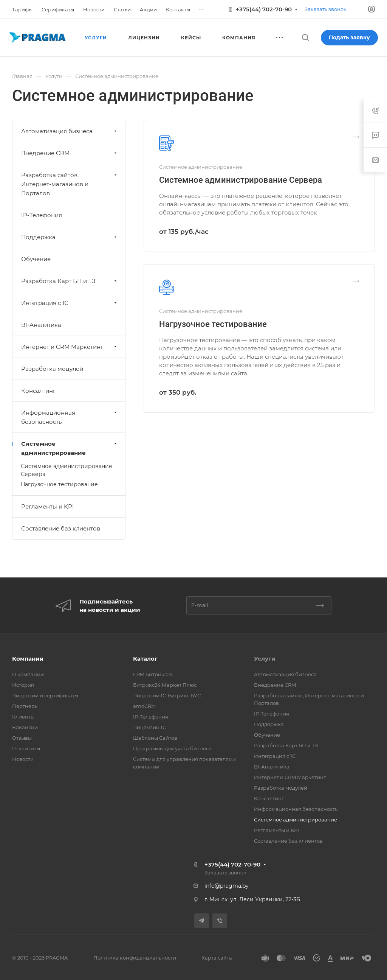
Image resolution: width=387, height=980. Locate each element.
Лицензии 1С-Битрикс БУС (167, 695)
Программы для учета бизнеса (172, 748)
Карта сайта (217, 958)
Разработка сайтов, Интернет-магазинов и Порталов (70, 184)
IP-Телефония (42, 215)
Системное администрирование (70, 448)
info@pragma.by (227, 886)
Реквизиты (26, 748)
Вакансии (25, 727)
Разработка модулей (52, 369)
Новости (23, 759)
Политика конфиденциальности (135, 958)
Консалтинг (38, 391)
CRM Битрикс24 (153, 674)
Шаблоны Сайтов (155, 738)
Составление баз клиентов (61, 528)
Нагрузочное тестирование (213, 324)
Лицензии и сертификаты (45, 695)
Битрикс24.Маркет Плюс (165, 685)
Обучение (36, 259)
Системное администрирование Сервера (241, 180)
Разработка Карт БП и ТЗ (70, 281)
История (23, 685)
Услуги (265, 659)
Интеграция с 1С (70, 303)
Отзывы (22, 738)
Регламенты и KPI (48, 506)
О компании (28, 674)
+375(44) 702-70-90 (264, 9)
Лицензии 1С (149, 727)
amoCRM (144, 706)
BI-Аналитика (41, 325)
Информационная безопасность (70, 417)
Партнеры (25, 706)
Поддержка (70, 237)
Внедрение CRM (70, 153)
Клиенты (23, 717)
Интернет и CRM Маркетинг (70, 347)
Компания (28, 659)
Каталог (145, 659)
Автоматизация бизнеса (70, 131)
